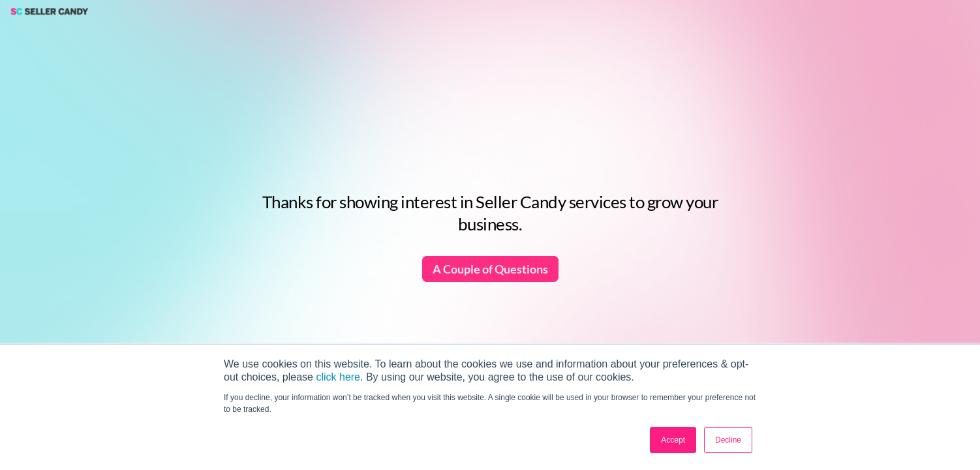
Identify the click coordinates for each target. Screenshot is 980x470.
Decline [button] (728, 440)
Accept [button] (673, 440)
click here (338, 377)
